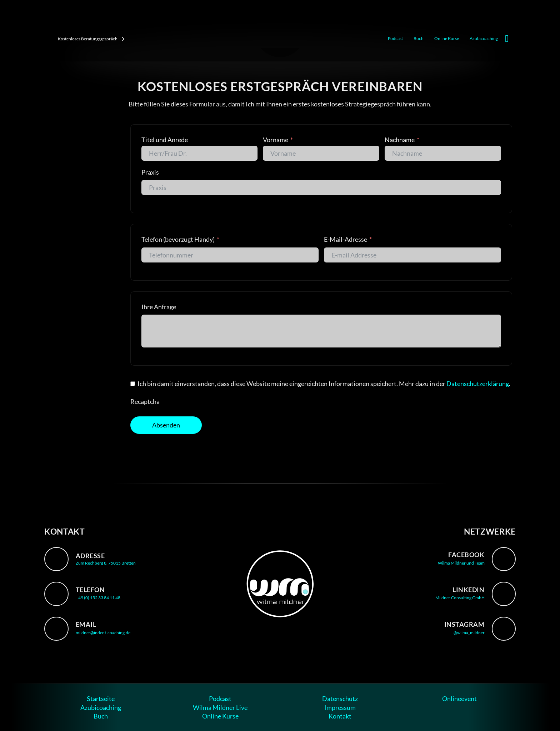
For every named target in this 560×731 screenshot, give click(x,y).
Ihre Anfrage (159, 307)
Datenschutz (340, 699)
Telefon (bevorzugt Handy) (178, 239)
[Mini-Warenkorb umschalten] (507, 39)
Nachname (400, 140)
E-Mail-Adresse (346, 239)
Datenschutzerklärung (478, 384)
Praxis (150, 172)
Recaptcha (145, 401)
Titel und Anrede (165, 140)
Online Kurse (447, 38)
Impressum (340, 707)
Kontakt (340, 716)
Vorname (276, 140)
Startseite (101, 699)
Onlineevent (459, 699)
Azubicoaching (484, 38)
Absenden (166, 425)
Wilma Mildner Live (220, 707)
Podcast (395, 38)
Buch (419, 38)
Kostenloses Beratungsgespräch (91, 39)
